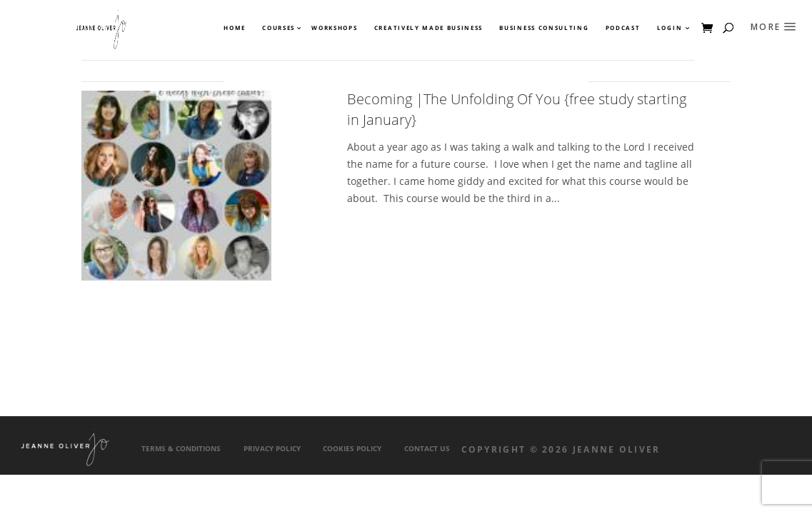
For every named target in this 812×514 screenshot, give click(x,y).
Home (235, 28)
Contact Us (427, 449)
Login (670, 28)
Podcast (623, 28)
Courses (278, 28)
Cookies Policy (352, 449)
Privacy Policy (272, 449)
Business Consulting (544, 28)
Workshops (334, 28)
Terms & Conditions (181, 449)
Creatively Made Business (428, 28)
